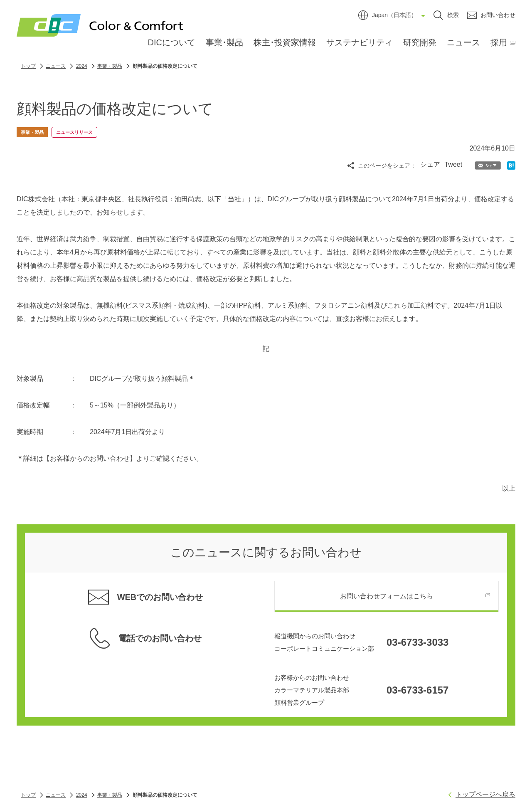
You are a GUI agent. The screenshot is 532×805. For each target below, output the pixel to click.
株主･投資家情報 (285, 42)
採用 (499, 42)
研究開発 (420, 42)
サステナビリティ (360, 42)
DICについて (172, 42)
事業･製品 (224, 42)
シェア (430, 164)
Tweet (453, 164)
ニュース (463, 42)
